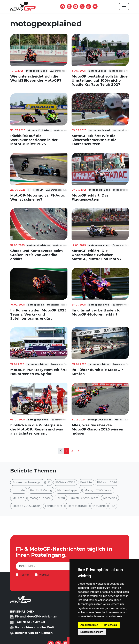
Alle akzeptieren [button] (89, 625)
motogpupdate (40, 498)
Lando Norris (54, 506)
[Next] (78, 451)
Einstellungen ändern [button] (92, 632)
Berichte (86, 482)
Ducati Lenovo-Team (84, 498)
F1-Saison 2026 (107, 482)
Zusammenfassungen (27, 482)
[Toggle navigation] (124, 6)
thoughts (99, 506)
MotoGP (45, 575)
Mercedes (110, 498)
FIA (113, 506)
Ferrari (60, 498)
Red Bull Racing (41, 490)
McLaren (18, 498)
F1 (49, 482)
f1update (19, 490)
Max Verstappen (68, 490)
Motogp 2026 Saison (26, 506)
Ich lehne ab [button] (110, 625)
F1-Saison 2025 (65, 482)
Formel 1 (26, 575)
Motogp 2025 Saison (98, 490)
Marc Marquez (77, 506)
